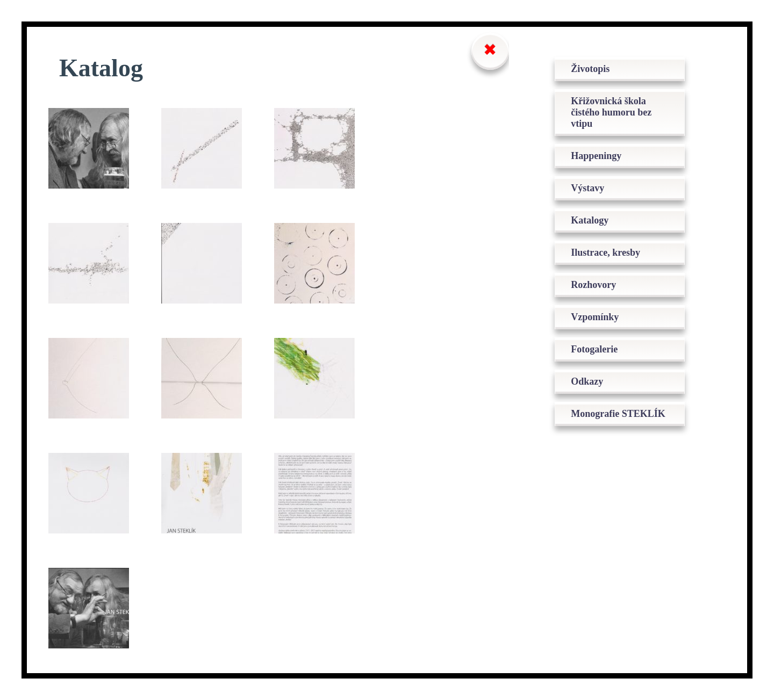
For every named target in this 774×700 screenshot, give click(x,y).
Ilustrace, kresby (605, 252)
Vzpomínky (595, 317)
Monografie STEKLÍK (618, 414)
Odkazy (587, 381)
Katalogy (590, 220)
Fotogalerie (594, 349)
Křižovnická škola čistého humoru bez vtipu (611, 112)
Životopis (590, 69)
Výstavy (587, 188)
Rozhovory (593, 285)
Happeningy (596, 156)
